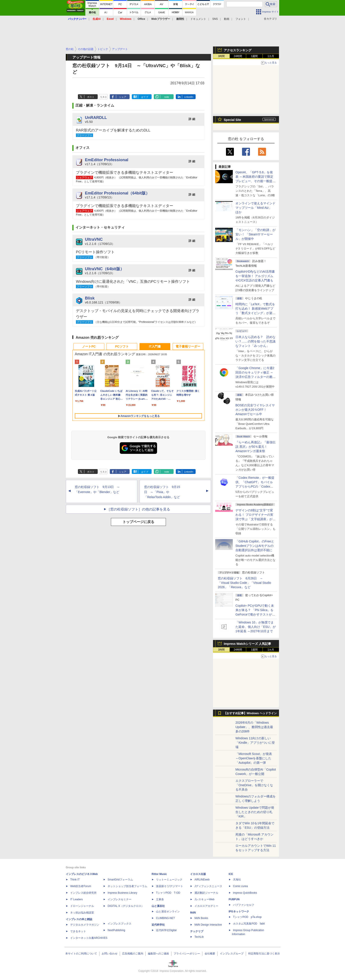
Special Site (232, 120)
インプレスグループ (232, 954)
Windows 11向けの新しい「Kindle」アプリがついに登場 (255, 743)
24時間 (238, 56)
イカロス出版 (198, 874)
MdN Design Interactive (208, 925)
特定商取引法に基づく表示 (264, 954)
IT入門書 (155, 346)
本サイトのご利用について (81, 954)
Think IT (75, 880)
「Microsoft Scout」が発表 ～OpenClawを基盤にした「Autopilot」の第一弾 (254, 758)
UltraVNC (94, 239)
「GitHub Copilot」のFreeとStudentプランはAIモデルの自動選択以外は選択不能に (255, 546)
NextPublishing (116, 930)
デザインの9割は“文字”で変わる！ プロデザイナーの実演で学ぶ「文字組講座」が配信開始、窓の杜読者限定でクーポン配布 (255, 519)
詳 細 (192, 119)
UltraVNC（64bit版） (105, 269)
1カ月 (271, 56)
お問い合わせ (110, 954)
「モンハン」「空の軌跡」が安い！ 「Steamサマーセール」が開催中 (255, 234)
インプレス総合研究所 (83, 893)
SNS (215, 19)
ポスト (91, 97)
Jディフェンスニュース (208, 886)
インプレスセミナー (119, 899)
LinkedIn (189, 97)
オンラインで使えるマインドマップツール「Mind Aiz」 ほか (255, 208)
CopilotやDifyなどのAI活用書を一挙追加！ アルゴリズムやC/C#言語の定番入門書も (255, 276)
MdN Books (201, 918)
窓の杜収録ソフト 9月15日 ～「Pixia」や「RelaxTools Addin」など (162, 492)
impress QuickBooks (245, 893)
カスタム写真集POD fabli (249, 924)
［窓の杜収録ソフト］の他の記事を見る (138, 509)
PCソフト (122, 346)
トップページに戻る (138, 522)
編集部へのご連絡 (158, 954)
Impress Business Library (122, 893)
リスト (104, 97)
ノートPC (89, 346)
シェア (123, 97)
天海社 (237, 880)
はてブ (145, 97)
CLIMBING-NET (165, 918)
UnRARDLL (96, 117)
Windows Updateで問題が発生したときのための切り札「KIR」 (255, 812)
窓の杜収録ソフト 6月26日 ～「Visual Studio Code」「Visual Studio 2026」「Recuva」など (244, 583)
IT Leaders (76, 899)
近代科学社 (158, 925)
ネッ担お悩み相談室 (82, 913)
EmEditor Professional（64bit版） (117, 193)
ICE (231, 874)
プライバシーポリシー (187, 954)
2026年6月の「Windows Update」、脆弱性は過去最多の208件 (254, 727)
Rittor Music (159, 874)
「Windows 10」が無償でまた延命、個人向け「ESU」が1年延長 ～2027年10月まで (256, 627)
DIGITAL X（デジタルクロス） (126, 906)
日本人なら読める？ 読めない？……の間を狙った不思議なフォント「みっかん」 (255, 341)
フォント (241, 19)
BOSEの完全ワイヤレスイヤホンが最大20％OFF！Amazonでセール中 (255, 410)
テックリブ (197, 931)
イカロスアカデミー (206, 906)
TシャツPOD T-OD (168, 893)
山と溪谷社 (158, 906)
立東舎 (160, 899)
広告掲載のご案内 (133, 954)
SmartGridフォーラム (120, 880)
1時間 (221, 56)
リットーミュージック (169, 880)
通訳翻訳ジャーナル (206, 893)
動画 (227, 19)
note (167, 97)
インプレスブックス (119, 924)
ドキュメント (198, 19)
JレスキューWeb (204, 899)
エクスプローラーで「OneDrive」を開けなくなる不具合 (254, 785)
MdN (193, 913)
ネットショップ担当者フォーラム (127, 886)
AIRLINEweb (202, 880)
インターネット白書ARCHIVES (89, 938)
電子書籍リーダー (188, 346)
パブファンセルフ (244, 905)
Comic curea (240, 886)
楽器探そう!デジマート (170, 886)
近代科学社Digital (166, 930)
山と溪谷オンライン (168, 912)
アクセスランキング (238, 50)
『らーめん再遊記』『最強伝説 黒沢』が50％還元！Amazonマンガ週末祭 (255, 447)
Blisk (90, 298)
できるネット (78, 931)
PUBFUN (234, 899)
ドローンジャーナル (82, 906)
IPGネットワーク (239, 912)
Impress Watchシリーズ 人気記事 (247, 644)
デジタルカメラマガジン (85, 925)
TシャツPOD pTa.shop (247, 917)
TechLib (199, 937)
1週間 (254, 56)
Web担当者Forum (81, 886)
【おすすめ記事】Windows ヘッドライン (250, 713)
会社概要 (210, 954)
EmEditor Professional (107, 160)
